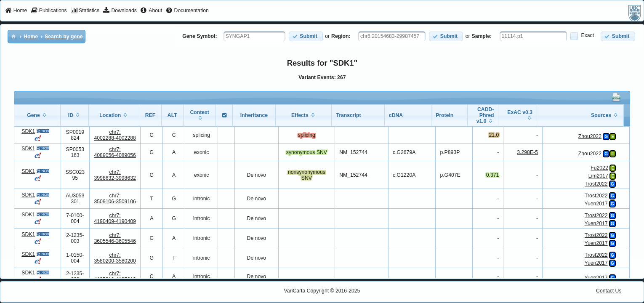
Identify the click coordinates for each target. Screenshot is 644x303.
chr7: (115, 135)
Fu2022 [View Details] (599, 168)
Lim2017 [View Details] (598, 176)
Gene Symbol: (200, 36)
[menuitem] (16, 11)
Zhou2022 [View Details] (590, 136)
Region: (341, 36)
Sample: (482, 36)
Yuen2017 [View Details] (596, 204)
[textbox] (254, 36)
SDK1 (28, 131)
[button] (306, 36)
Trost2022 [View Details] (596, 184)
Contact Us (609, 291)
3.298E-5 (527, 152)
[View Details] (622, 136)
